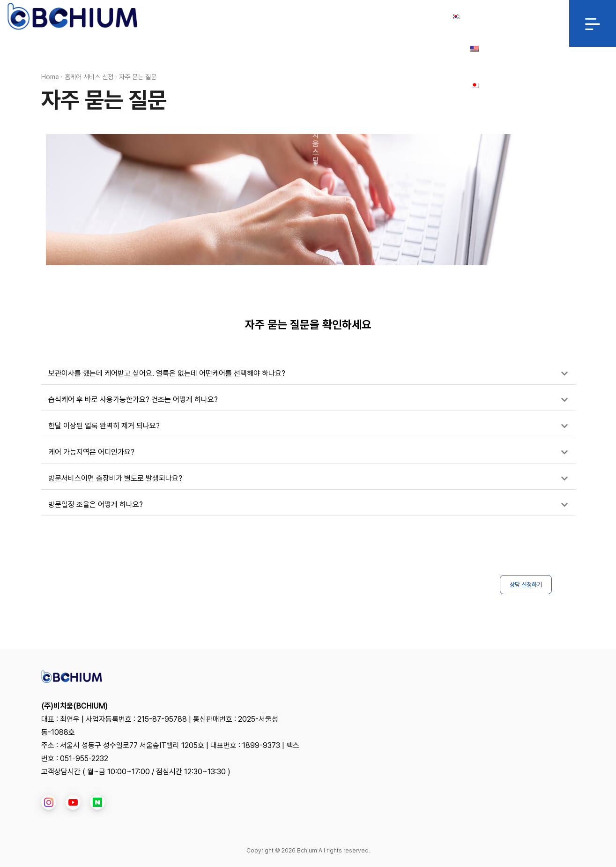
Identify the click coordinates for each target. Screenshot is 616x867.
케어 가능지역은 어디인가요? (91, 452)
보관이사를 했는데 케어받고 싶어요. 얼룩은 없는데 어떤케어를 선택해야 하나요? (167, 373)
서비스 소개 (219, 16)
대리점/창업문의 (370, 16)
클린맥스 (263, 16)
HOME (176, 16)
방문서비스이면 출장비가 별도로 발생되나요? (115, 478)
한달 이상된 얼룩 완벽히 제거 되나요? (104, 426)
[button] (308, 374)
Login (419, 16)
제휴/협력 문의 (311, 16)
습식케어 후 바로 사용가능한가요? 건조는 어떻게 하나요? (133, 400)
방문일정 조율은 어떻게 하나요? (96, 505)
